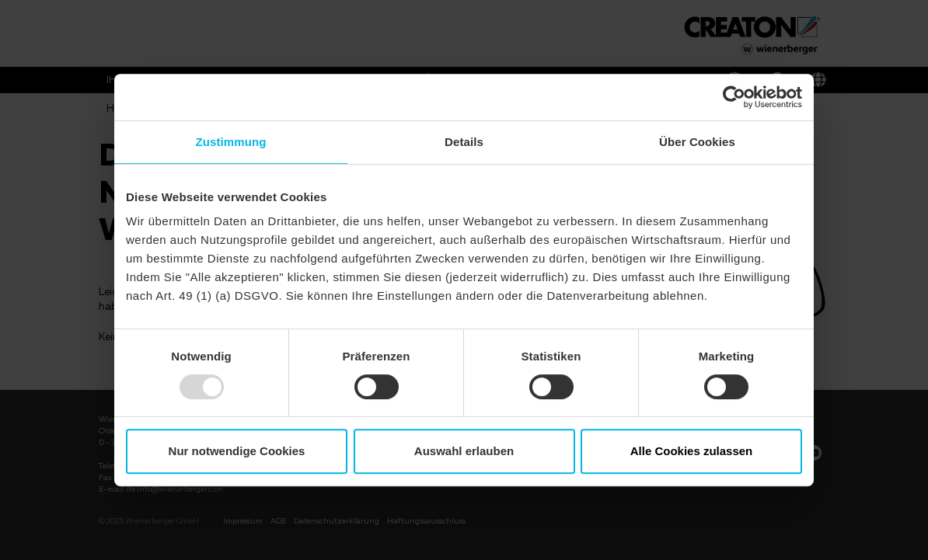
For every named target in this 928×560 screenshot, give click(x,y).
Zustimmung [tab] (231, 142)
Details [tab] (464, 142)
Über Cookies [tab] (697, 142)
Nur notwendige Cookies (237, 451)
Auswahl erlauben (464, 451)
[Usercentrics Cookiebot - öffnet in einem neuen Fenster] (734, 97)
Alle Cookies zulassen (692, 451)
